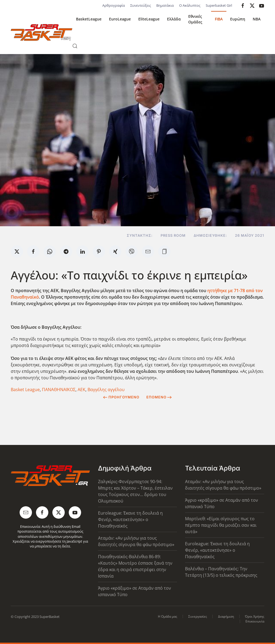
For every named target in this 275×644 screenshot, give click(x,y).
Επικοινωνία (255, 621)
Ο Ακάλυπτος (190, 5)
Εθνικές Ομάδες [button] (195, 19)
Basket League (25, 390)
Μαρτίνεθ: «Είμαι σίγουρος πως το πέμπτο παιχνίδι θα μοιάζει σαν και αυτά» (221, 525)
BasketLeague (89, 19)
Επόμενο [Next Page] (159, 397)
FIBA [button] (219, 19)
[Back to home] (41, 33)
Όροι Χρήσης (255, 616)
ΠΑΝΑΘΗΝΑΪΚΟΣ (59, 390)
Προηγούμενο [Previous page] (121, 397)
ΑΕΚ (82, 390)
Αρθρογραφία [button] (114, 5)
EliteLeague (149, 19)
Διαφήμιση (226, 616)
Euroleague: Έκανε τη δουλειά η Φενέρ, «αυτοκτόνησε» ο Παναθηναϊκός (130, 519)
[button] (75, 46)
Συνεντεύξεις (141, 5)
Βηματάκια (165, 5)
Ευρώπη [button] (238, 19)
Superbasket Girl (219, 5)
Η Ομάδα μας (168, 616)
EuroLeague (120, 19)
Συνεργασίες (198, 616)
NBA (257, 19)
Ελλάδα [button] (174, 19)
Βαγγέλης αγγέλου (106, 390)
